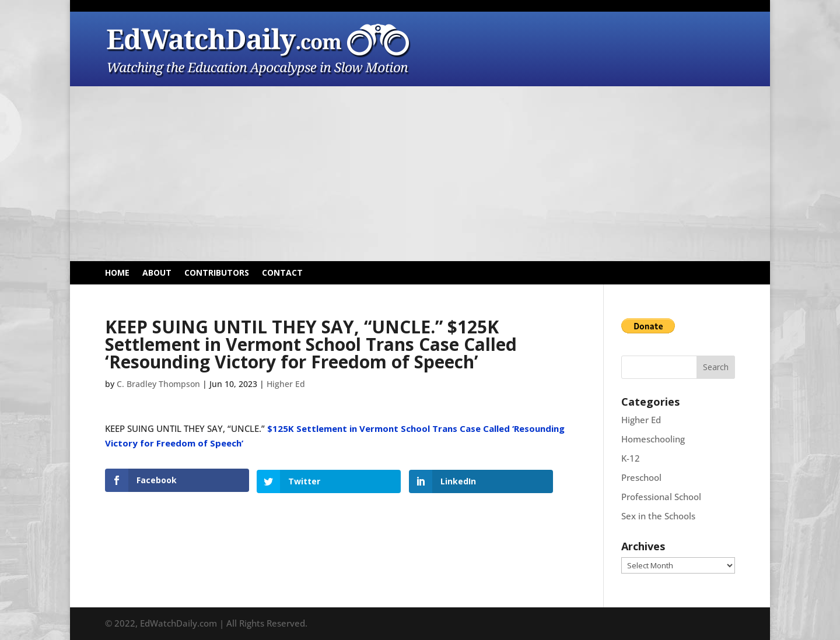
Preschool (641, 477)
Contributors (217, 273)
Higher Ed (286, 384)
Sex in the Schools (658, 516)
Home (117, 273)
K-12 (631, 458)
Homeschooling (653, 439)
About (157, 273)
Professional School (661, 497)
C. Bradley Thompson (158, 384)
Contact (282, 273)
